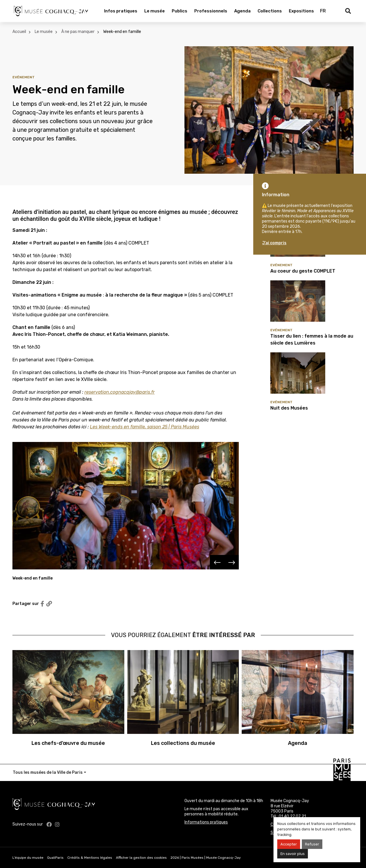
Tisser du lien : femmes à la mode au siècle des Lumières (312, 339)
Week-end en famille (122, 32)
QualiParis (55, 858)
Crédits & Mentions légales (90, 858)
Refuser (312, 844)
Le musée (155, 11)
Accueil (19, 32)
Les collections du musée (183, 743)
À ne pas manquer (78, 32)
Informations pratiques (206, 822)
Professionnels (211, 11)
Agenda (242, 11)
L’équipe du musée (28, 858)
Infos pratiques (121, 11)
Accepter (289, 844)
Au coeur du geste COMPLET (303, 271)
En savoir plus (293, 854)
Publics (180, 11)
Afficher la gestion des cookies (141, 858)
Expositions (301, 11)
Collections (270, 11)
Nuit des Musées (289, 408)
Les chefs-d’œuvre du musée (68, 743)
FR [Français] (323, 11)
